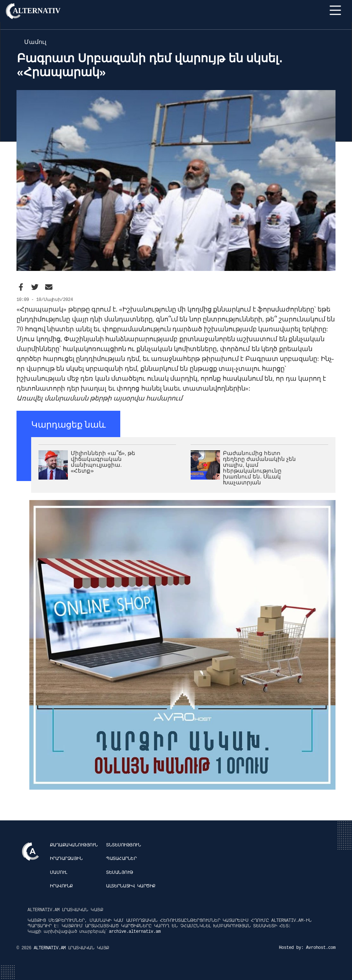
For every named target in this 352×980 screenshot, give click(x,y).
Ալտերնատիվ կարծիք (131, 886)
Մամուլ (58, 873)
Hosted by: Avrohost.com (307, 948)
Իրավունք (61, 886)
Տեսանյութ (120, 873)
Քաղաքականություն (74, 845)
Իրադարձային (66, 859)
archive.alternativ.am (135, 932)
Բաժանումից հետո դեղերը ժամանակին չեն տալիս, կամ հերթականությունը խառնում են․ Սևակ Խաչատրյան (259, 468)
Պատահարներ (121, 859)
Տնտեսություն (123, 845)
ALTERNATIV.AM (51, 948)
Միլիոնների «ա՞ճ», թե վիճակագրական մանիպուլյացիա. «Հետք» (103, 462)
